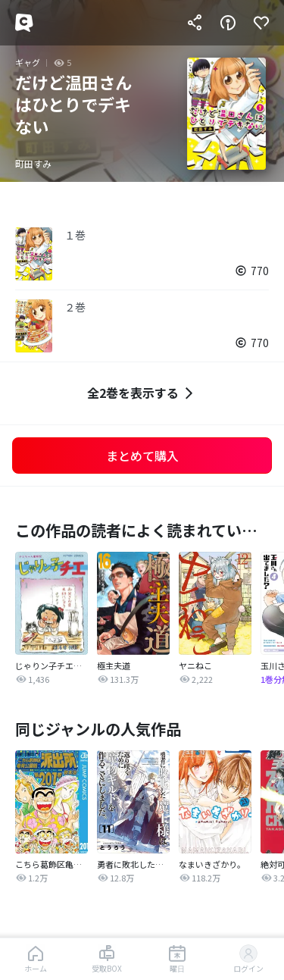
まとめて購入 (142, 456)
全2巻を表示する (142, 393)
